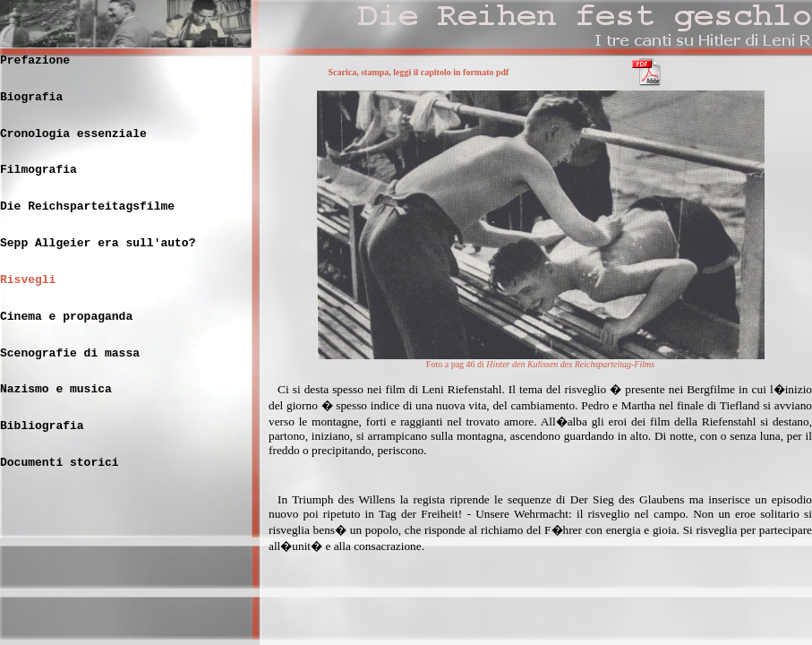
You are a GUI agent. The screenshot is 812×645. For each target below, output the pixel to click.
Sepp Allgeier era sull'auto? (98, 243)
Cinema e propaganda (66, 317)
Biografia (31, 97)
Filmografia (38, 170)
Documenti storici (60, 463)
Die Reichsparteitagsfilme (87, 206)
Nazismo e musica (56, 389)
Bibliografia (42, 426)
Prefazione (35, 60)
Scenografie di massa (70, 353)
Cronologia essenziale (73, 134)
